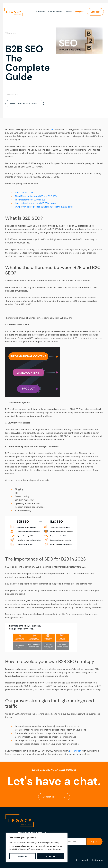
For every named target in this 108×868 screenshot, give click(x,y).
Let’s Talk (95, 12)
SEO (53, 130)
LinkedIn (85, 860)
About (69, 12)
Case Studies (55, 12)
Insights (79, 12)
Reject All (23, 856)
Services (41, 12)
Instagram (97, 860)
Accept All (50, 856)
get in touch (75, 751)
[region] (37, 848)
